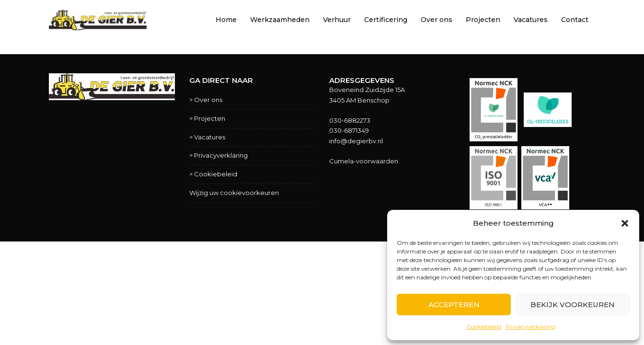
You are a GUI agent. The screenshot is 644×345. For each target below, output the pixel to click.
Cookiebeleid (484, 327)
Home (226, 20)
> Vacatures (207, 137)
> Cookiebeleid (213, 174)
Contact (575, 20)
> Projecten (207, 118)
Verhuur (337, 20)
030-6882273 (350, 120)
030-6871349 (349, 130)
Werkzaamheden (280, 20)
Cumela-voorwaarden (364, 161)
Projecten (483, 20)
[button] (625, 223)
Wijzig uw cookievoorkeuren (234, 193)
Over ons (437, 20)
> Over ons (206, 100)
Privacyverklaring (531, 327)
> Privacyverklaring (218, 155)
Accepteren (454, 305)
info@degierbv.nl (356, 141)
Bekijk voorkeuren (573, 305)
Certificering (386, 20)
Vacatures (531, 20)
